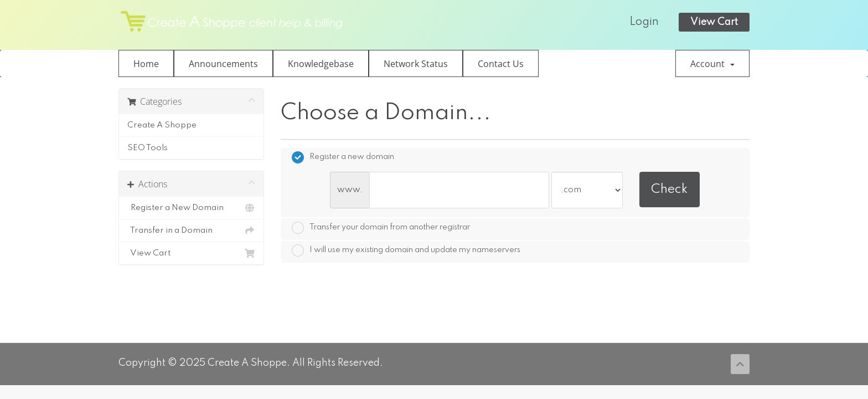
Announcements (223, 64)
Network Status (416, 64)
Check (669, 189)
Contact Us (501, 64)
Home (146, 64)
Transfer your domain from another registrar (381, 228)
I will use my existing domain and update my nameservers (406, 250)
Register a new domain (343, 157)
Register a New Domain (191, 208)
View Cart (714, 22)
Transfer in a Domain (191, 231)
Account (712, 64)
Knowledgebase (321, 64)
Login (644, 22)
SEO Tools (148, 148)
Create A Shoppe (162, 125)
